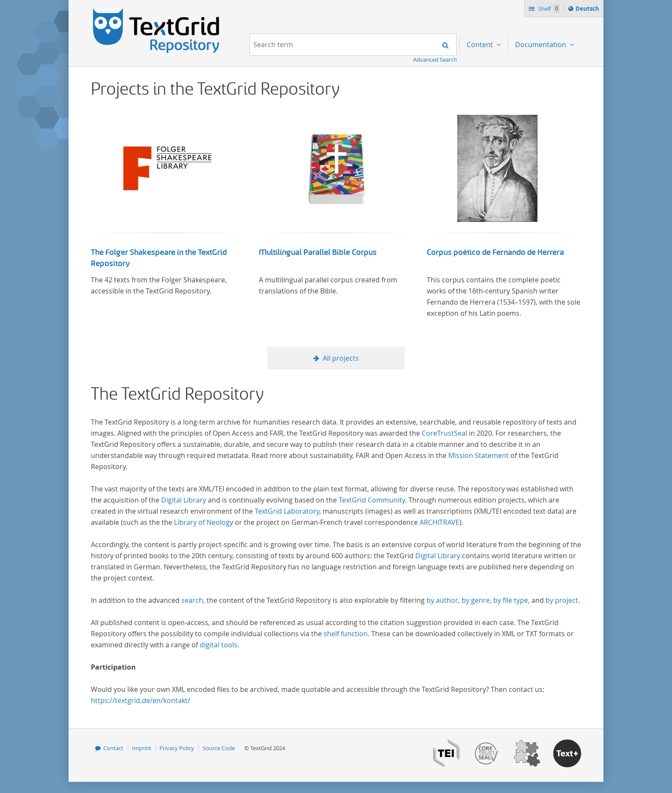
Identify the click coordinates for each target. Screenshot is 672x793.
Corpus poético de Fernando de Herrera (495, 252)
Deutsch (588, 10)
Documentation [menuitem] (541, 45)
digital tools (219, 645)
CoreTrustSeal (444, 433)
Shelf (548, 8)
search (192, 600)
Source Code (219, 748)
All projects (341, 358)
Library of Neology (204, 522)
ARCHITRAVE (439, 522)
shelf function (346, 634)
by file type (511, 600)
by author (442, 600)
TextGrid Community (372, 500)
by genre (476, 600)
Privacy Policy (177, 748)
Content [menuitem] (481, 45)
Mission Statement (478, 455)
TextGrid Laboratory (287, 511)
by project (562, 600)
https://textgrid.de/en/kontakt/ (141, 700)
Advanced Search (435, 60)
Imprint (142, 748)
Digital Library (184, 500)
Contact (113, 748)
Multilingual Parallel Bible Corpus (318, 252)
